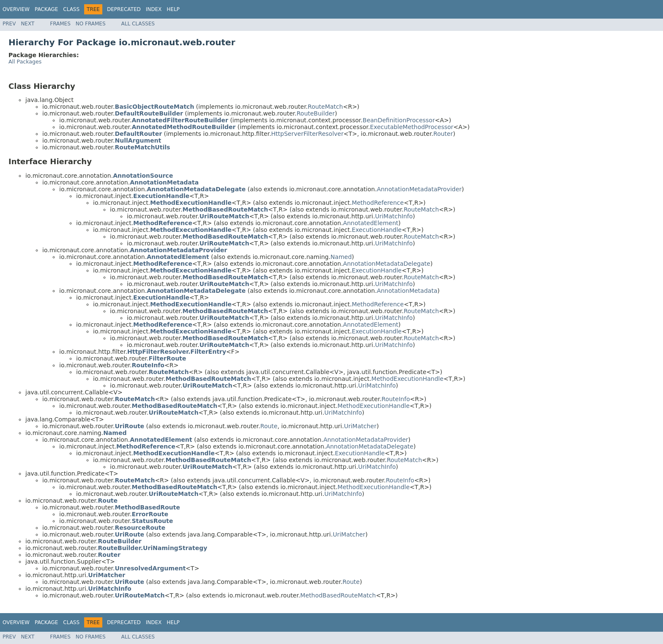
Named (341, 257)
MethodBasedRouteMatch (338, 595)
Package (46, 9)
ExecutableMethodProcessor (412, 127)
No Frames (91, 24)
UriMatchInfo (394, 216)
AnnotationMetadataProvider (419, 189)
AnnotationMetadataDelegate (387, 264)
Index (154, 9)
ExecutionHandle (377, 230)
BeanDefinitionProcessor (399, 120)
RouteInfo (396, 399)
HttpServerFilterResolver (307, 134)
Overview (16, 9)
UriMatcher (360, 426)
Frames (60, 24)
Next (27, 24)
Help (173, 9)
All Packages (25, 62)
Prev (9, 24)
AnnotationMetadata (407, 291)
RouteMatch (325, 107)
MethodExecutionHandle (407, 379)
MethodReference (378, 203)
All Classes (138, 24)
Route (269, 426)
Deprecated (124, 9)
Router (443, 134)
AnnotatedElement (371, 223)
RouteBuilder (315, 113)
